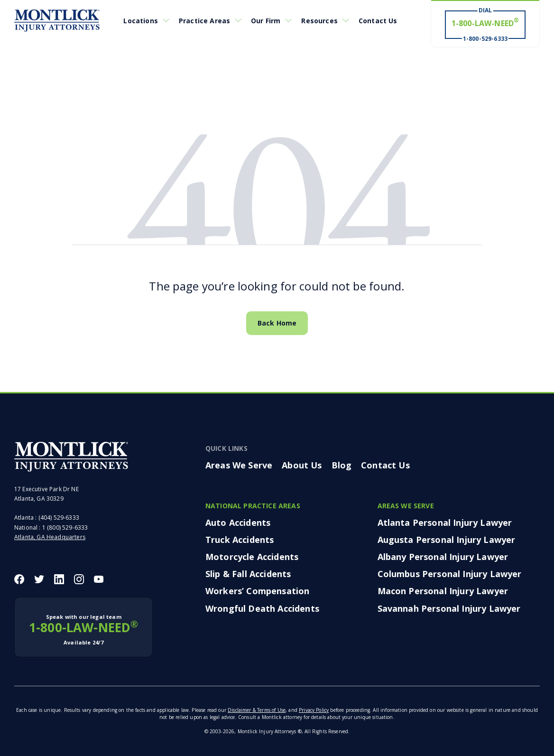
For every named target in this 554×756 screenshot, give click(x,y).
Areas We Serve (239, 465)
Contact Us (378, 21)
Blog (342, 465)
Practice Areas (204, 21)
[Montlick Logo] (57, 21)
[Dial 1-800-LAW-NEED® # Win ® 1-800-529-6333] (485, 24)
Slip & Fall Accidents (248, 574)
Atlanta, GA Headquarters (50, 537)
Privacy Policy (314, 710)
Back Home (277, 323)
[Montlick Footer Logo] (71, 457)
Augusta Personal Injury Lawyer (447, 540)
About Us (302, 465)
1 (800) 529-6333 (65, 527)
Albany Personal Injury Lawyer (443, 557)
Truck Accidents (240, 540)
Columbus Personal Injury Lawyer (450, 574)
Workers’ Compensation (257, 591)
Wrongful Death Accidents (262, 608)
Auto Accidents (238, 523)
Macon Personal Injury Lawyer (443, 591)
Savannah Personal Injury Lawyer (449, 608)
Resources (319, 21)
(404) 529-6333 (59, 518)
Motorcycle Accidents (252, 557)
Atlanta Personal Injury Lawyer (445, 523)
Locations (140, 21)
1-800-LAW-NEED (83, 630)
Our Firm (266, 21)
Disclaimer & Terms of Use (257, 710)
